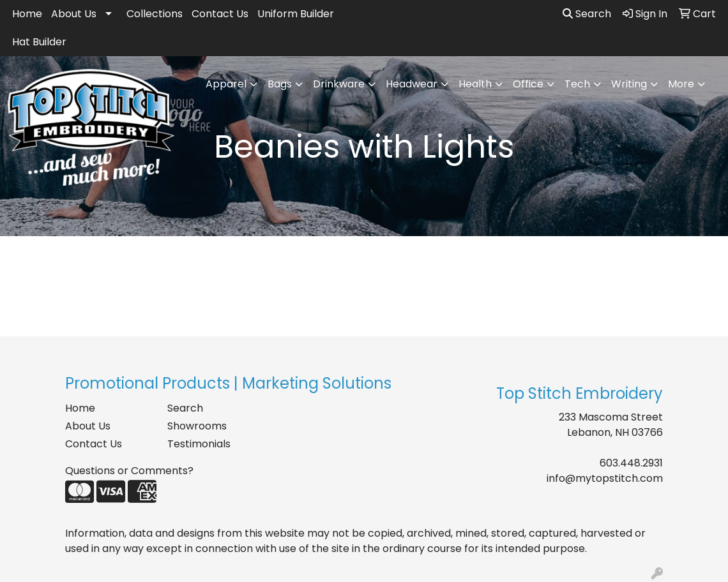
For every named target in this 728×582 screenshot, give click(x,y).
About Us (74, 14)
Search (587, 14)
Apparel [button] (226, 84)
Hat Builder (39, 42)
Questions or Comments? (129, 471)
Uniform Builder (296, 14)
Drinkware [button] (339, 84)
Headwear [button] (412, 84)
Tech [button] (577, 84)
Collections (155, 14)
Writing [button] (629, 84)
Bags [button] (280, 84)
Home (27, 14)
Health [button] (475, 84)
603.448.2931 (631, 463)
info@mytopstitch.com (605, 478)
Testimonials (199, 444)
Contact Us (220, 14)
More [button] (681, 84)
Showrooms (197, 426)
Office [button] (528, 84)
